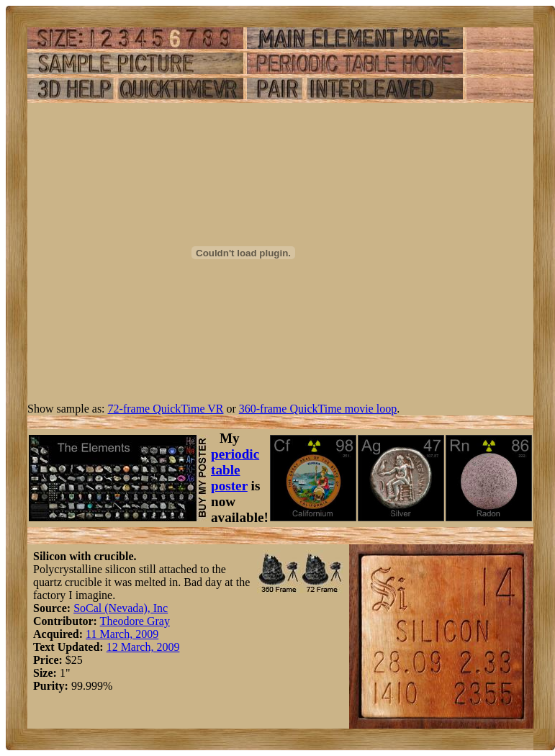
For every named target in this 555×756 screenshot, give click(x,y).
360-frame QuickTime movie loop (318, 409)
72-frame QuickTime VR (166, 409)
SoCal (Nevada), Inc (121, 608)
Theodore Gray (135, 621)
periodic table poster (235, 470)
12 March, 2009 (143, 647)
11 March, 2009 (122, 634)
